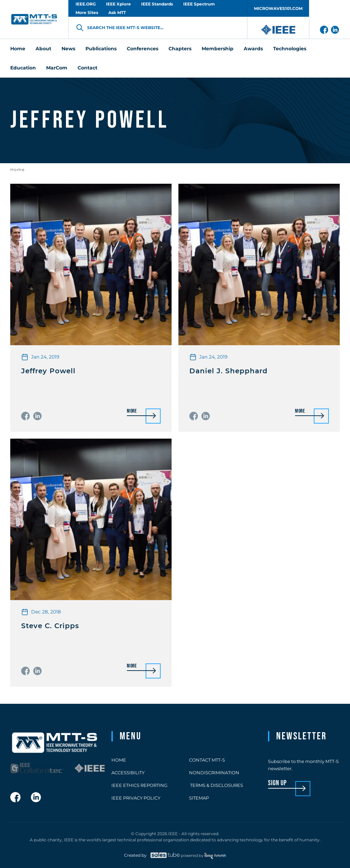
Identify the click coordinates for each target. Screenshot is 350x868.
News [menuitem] (68, 49)
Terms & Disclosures (216, 785)
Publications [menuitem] (101, 49)
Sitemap (199, 798)
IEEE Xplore (118, 4)
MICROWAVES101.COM (278, 8)
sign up (277, 783)
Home (17, 170)
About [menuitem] (43, 49)
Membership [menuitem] (218, 49)
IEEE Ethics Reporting (139, 785)
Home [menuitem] (18, 49)
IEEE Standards (157, 4)
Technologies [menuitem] (290, 49)
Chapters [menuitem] (180, 49)
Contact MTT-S (207, 760)
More (132, 411)
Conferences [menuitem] (143, 49)
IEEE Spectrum (199, 4)
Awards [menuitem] (253, 49)
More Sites (87, 12)
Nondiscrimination (214, 773)
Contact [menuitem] (87, 68)
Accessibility (128, 773)
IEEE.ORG (86, 4)
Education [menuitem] (23, 68)
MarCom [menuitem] (57, 68)
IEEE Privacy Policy (136, 798)
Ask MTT (117, 12)
